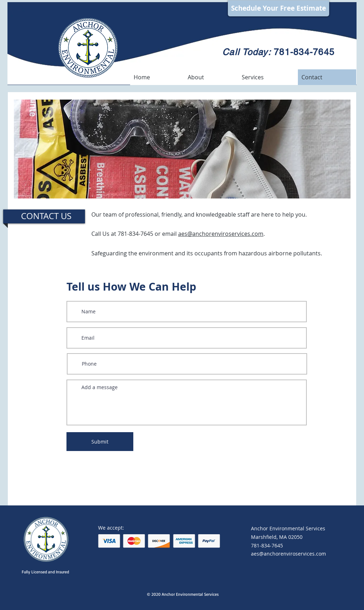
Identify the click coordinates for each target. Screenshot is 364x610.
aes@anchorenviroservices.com (221, 234)
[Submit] (100, 442)
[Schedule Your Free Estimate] (279, 8)
